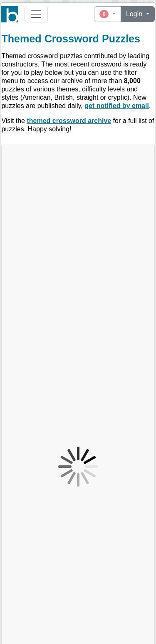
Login (135, 14)
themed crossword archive (69, 121)
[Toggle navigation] (36, 14)
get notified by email (117, 106)
